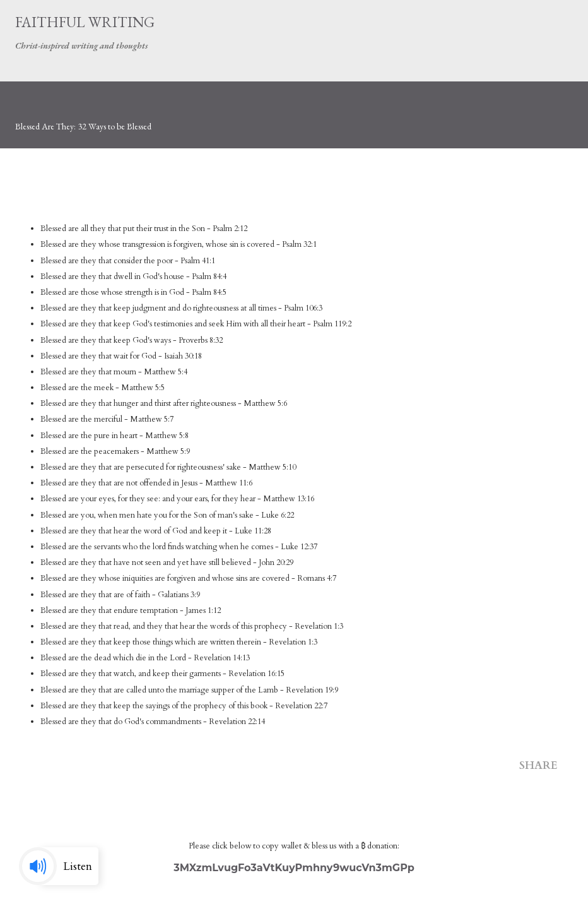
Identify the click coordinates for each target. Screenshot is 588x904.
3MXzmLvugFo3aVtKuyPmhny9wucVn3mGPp (294, 868)
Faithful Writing (85, 22)
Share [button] (538, 765)
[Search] (535, 23)
